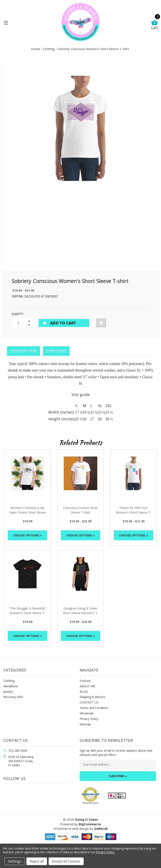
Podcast (85, 681)
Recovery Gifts (13, 697)
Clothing (9, 681)
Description (24, 351)
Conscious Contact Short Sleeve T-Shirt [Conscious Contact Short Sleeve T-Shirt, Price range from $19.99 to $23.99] (81, 510)
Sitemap (85, 724)
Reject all (37, 861)
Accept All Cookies (66, 861)
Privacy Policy (89, 719)
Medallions (11, 686)
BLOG (84, 692)
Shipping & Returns (93, 697)
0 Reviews (56, 351)
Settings (15, 861)
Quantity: (18, 314)
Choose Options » (27, 535)
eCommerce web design (71, 828)
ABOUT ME (87, 686)
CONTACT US (89, 702)
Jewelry (8, 692)
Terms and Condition (94, 708)
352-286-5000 (18, 751)
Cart (155, 25)
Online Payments (90, 803)
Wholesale (87, 713)
